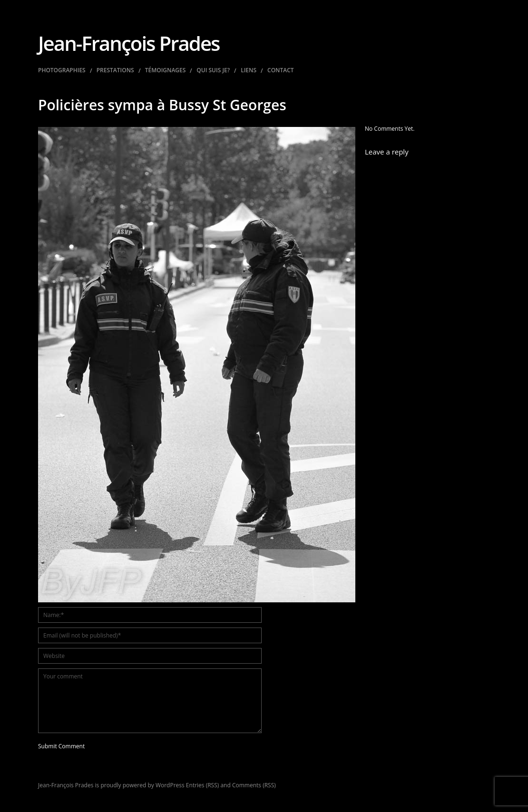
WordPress (170, 785)
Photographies (62, 70)
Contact (281, 70)
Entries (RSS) (202, 785)
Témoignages (166, 70)
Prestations (115, 70)
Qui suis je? (213, 70)
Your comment (150, 701)
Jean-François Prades (129, 43)
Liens (249, 70)
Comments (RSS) (254, 785)
